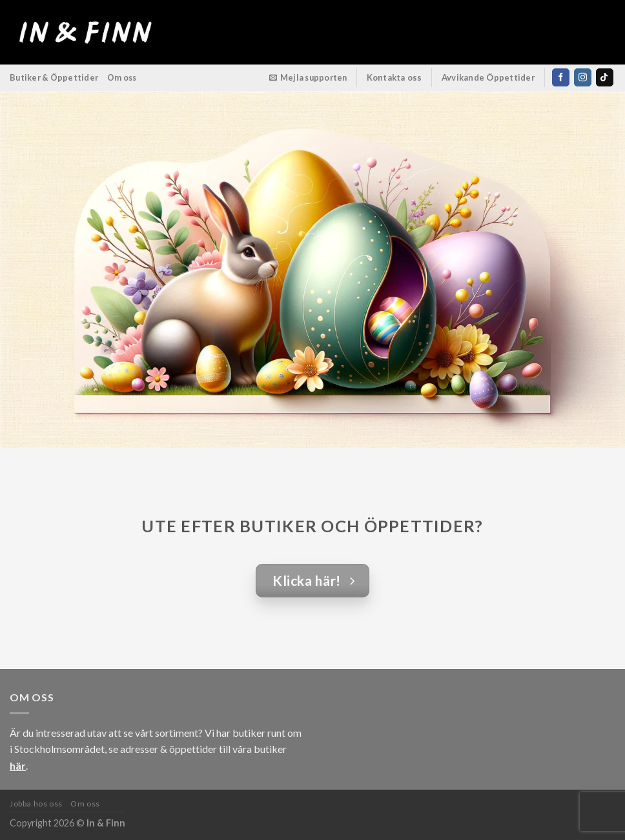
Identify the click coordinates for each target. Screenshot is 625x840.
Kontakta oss (394, 77)
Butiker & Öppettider (54, 77)
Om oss (122, 77)
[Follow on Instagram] (583, 77)
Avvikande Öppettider (488, 77)
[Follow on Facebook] (561, 77)
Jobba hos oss (36, 804)
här (18, 765)
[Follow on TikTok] (605, 77)
